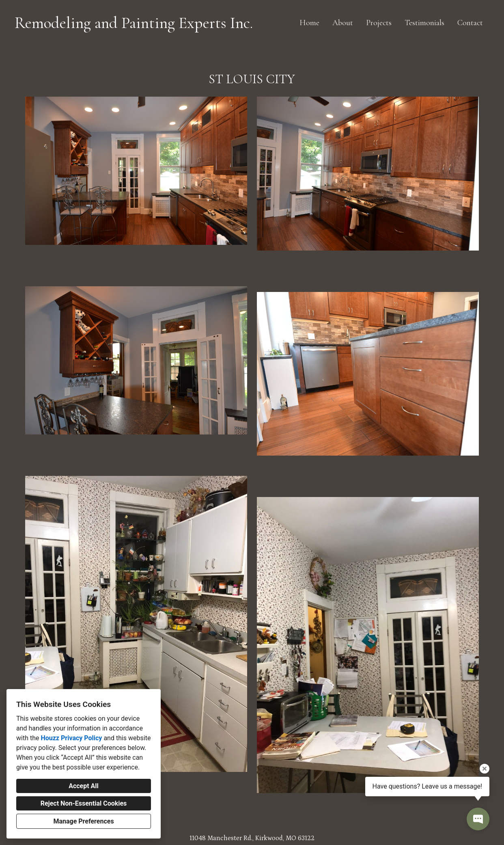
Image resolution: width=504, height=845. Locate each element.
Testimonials (424, 23)
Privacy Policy (232, 832)
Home (309, 23)
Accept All (84, 786)
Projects (379, 23)
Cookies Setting (270, 832)
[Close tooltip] (485, 769)
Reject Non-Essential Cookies (84, 803)
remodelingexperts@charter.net (252, 802)
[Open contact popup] (478, 819)
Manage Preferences (83, 821)
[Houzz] (246, 819)
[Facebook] (258, 819)
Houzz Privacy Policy (71, 738)
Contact (470, 23)
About (343, 23)
